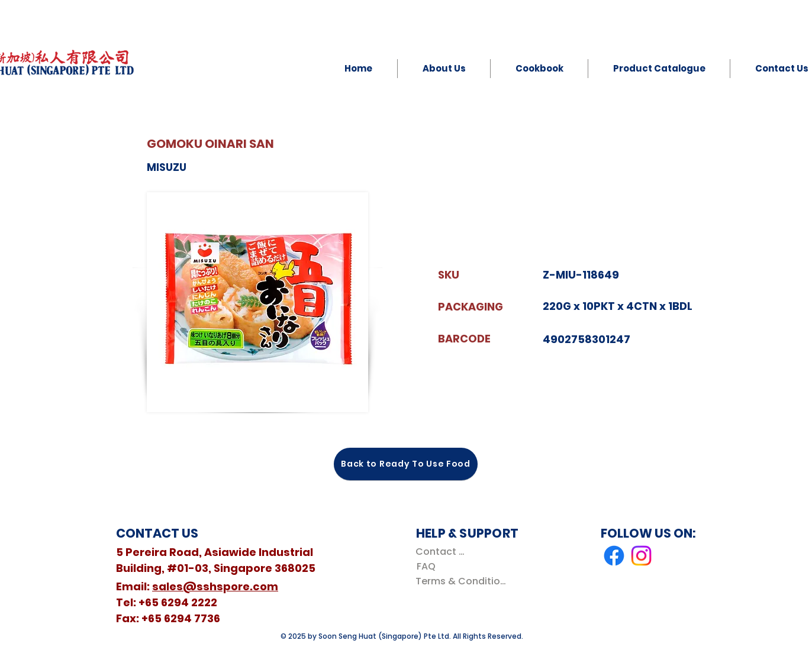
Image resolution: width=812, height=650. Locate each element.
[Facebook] (614, 556)
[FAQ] (426, 566)
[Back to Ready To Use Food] (406, 464)
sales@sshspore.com (215, 586)
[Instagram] (641, 556)
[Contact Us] (442, 552)
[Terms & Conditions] (463, 581)
